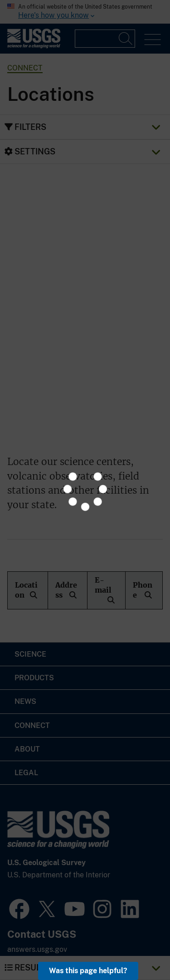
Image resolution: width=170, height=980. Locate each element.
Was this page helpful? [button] (88, 971)
